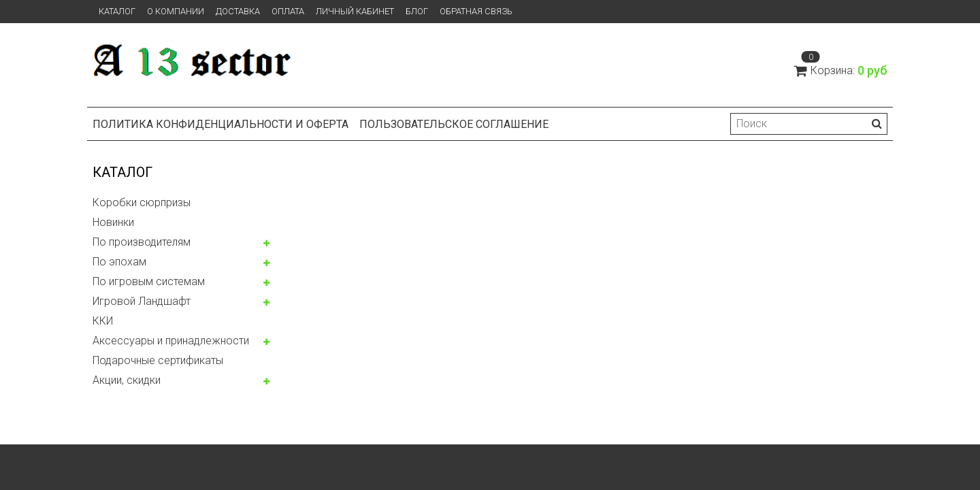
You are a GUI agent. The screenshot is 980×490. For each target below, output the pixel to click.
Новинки (113, 222)
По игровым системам (149, 281)
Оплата (288, 11)
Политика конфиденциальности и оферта (220, 124)
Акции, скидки (127, 380)
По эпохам (119, 262)
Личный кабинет (355, 11)
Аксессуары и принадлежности (171, 341)
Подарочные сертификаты (158, 360)
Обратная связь (476, 11)
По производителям (142, 242)
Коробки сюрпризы (142, 202)
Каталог (117, 11)
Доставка (238, 11)
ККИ (103, 321)
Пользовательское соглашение (454, 124)
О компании (176, 11)
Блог (417, 11)
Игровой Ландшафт (142, 301)
